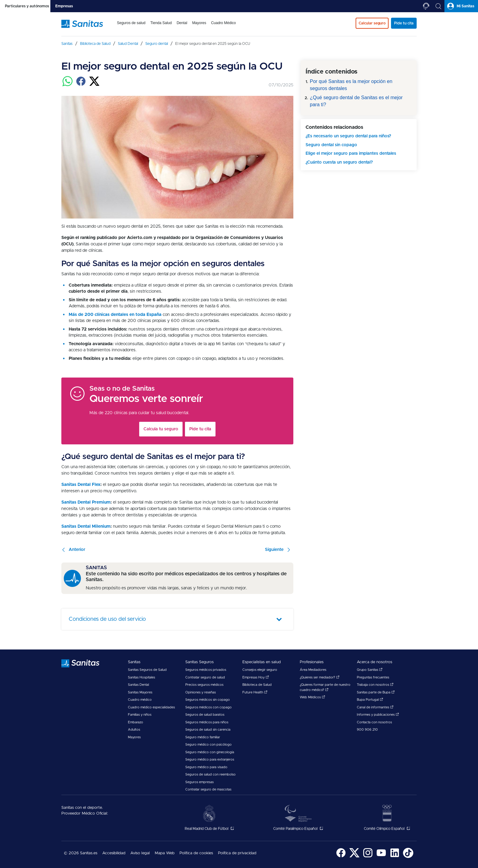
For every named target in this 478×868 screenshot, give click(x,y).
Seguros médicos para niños (207, 722)
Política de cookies (196, 853)
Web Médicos (312, 697)
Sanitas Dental (138, 685)
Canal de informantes (375, 707)
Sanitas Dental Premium (86, 502)
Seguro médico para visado (206, 767)
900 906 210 (367, 730)
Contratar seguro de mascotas (208, 789)
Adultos (134, 730)
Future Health (255, 692)
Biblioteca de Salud (257, 685)
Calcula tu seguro (161, 429)
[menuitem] (131, 27)
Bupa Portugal (370, 700)
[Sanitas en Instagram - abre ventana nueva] (368, 857)
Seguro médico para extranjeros (210, 759)
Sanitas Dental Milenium (86, 526)
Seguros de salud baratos (205, 715)
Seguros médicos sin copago (208, 700)
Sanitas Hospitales (141, 677)
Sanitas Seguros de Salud (147, 670)
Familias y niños (140, 715)
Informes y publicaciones (378, 715)
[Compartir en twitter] (94, 85)
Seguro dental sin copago (331, 145)
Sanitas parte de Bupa (376, 692)
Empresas (64, 6)
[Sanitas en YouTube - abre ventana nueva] (381, 857)
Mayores (134, 737)
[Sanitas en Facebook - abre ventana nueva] (341, 857)
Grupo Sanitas (370, 670)
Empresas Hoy (256, 677)
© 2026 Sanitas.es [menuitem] (81, 853)
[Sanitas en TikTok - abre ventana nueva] (408, 857)
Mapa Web (165, 853)
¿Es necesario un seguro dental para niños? (348, 136)
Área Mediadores (313, 670)
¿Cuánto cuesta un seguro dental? (339, 162)
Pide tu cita (200, 429)
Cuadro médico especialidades (151, 707)
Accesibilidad (114, 853)
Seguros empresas (199, 782)
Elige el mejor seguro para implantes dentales (351, 154)
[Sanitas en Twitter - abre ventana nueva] (354, 857)
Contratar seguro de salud (205, 677)
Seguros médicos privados (206, 670)
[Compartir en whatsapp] (67, 85)
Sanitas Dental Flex (81, 485)
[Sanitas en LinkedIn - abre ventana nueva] (395, 857)
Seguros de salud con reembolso (210, 774)
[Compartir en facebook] (81, 85)
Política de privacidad (237, 853)
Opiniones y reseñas (201, 692)
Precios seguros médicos (204, 685)
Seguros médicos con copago (208, 707)
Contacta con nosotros (374, 722)
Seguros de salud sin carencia (208, 730)
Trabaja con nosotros (375, 685)
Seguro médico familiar (203, 737)
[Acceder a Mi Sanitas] (461, 6)
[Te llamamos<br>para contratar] (426, 6)
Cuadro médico (140, 700)
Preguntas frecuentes (373, 677)
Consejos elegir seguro (260, 670)
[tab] (25, 6)
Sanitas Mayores (140, 692)
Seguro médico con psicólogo (208, 745)
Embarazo (136, 722)
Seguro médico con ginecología (210, 752)
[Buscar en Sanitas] (438, 6)
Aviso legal (140, 853)
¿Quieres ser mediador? (320, 677)
